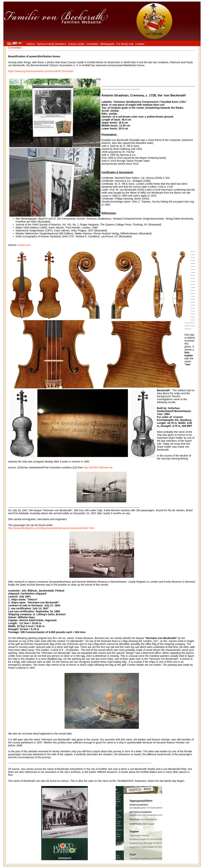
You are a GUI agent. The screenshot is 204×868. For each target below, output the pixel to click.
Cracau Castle (76, 44)
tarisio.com (24, 245)
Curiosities (92, 44)
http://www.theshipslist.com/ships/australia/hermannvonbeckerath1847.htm (51, 528)
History (31, 44)
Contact (140, 44)
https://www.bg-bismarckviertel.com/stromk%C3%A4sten (41, 71)
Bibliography (107, 44)
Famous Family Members (51, 44)
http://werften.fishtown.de (98, 467)
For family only (125, 44)
